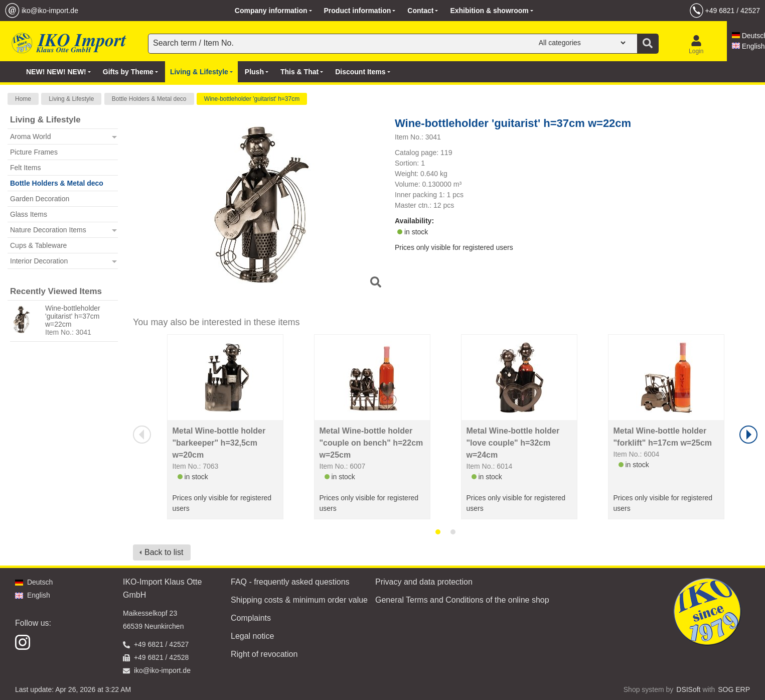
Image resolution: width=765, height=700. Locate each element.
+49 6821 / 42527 (733, 11)
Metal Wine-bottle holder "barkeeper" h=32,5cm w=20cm (219, 443)
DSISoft (688, 689)
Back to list (164, 552)
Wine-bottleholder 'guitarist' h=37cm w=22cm (73, 316)
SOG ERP (734, 689)
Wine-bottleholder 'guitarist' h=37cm (252, 99)
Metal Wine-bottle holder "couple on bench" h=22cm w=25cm (371, 443)
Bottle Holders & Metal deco (149, 99)
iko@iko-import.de (50, 11)
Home (23, 99)
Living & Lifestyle (71, 99)
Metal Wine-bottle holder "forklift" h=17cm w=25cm (663, 437)
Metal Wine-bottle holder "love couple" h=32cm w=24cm (513, 443)
